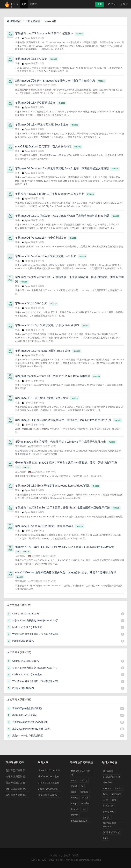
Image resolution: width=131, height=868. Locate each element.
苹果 (17, 38)
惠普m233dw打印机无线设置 (28, 736)
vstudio (85, 803)
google (107, 817)
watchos (108, 782)
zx (82, 786)
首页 (16, 4)
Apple (26, 38)
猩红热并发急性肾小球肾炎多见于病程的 (27, 789)
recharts (84, 792)
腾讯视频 (108, 771)
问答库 (33, 4)
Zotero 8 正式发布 (47, 795)
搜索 (100, 4)
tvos (105, 794)
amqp (74, 803)
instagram (108, 806)
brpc (105, 838)
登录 (112, 4)
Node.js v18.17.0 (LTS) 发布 (27, 627)
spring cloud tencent (110, 825)
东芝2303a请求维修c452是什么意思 (31, 729)
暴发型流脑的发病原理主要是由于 (24, 783)
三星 (106, 800)
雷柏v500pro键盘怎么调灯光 (27, 708)
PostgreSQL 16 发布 (23, 641)
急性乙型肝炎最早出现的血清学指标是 (26, 770)
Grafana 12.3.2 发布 (49, 783)
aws (84, 809)
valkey (84, 780)
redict (74, 786)
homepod (116, 794)
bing (114, 800)
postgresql (109, 811)
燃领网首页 (14, 21)
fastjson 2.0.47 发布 (80, 773)
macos (79, 34)
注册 (123, 4)
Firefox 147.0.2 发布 (49, 777)
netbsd (75, 798)
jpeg (73, 792)
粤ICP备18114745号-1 (90, 860)
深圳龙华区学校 (112, 832)
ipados (119, 788)
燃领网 (54, 856)
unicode (107, 788)
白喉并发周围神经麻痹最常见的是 (24, 777)
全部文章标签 (33, 21)
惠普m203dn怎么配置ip (25, 715)
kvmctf (75, 809)
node (74, 780)
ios (18, 467)
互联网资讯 (21, 85)
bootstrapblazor (79, 821)
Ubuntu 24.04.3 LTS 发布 (26, 614)
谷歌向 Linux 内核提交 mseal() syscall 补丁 (35, 620)
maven (75, 815)
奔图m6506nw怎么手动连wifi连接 (30, 722)
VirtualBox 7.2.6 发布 (49, 770)
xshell (85, 798)
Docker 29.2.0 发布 (48, 789)
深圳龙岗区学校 (112, 777)
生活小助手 (65, 856)
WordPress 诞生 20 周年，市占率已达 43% (35, 634)
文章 (24, 4)
